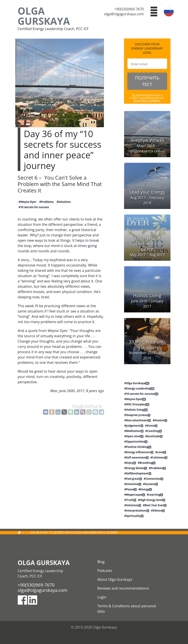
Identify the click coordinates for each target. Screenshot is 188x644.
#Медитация (135, 495)
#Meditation (134, 431)
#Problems (47, 202)
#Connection (153, 479)
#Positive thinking (138, 447)
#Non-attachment (138, 420)
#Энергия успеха (137, 415)
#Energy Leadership (139, 389)
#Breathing (146, 463)
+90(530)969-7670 (129, 9)
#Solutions (64, 202)
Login (102, 597)
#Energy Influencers (139, 452)
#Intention (133, 484)
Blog (101, 562)
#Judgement (134, 426)
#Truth (130, 500)
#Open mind (134, 436)
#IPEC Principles (137, 404)
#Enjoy (130, 463)
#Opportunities (136, 442)
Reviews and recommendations (123, 588)
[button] (154, 11)
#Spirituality (134, 516)
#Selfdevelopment (138, 473)
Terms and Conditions (147, 101)
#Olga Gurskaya (137, 383)
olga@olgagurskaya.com (124, 14)
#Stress (151, 426)
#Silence (158, 511)
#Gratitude (154, 436)
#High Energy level (152, 500)
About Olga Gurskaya (115, 579)
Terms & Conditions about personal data (127, 609)
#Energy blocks (136, 468)
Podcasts (105, 571)
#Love (161, 452)
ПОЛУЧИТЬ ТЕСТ (147, 81)
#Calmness (159, 458)
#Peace (131, 489)
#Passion (160, 420)
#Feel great (133, 479)
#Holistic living (136, 410)
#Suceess (150, 484)
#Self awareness (137, 458)
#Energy (145, 489)
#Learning (155, 495)
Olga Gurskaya (44, 16)
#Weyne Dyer (27, 202)
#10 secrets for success (34, 207)
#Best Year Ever (155, 505)
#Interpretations (137, 511)
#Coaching (154, 431)
